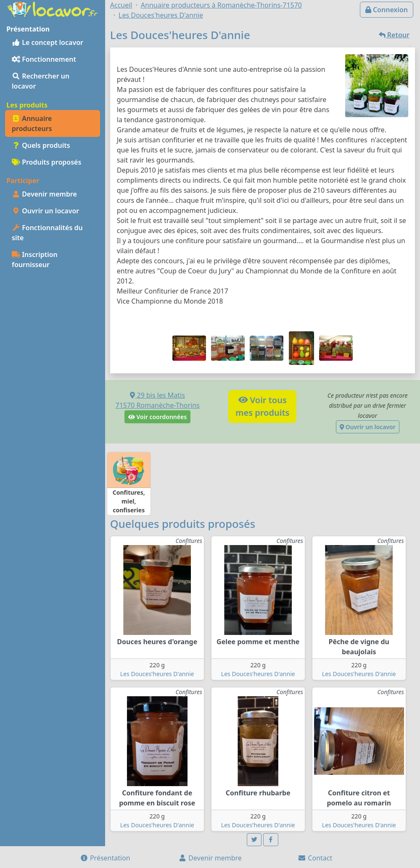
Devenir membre (44, 194)
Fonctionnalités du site (47, 233)
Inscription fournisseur (35, 260)
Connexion (387, 10)
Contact (315, 858)
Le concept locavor (48, 42)
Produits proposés (46, 162)
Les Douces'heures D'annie (157, 674)
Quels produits (41, 145)
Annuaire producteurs (32, 123)
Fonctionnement (44, 59)
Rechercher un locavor (41, 81)
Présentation (105, 858)
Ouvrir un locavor (45, 211)
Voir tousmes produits (262, 406)
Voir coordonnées (157, 417)
